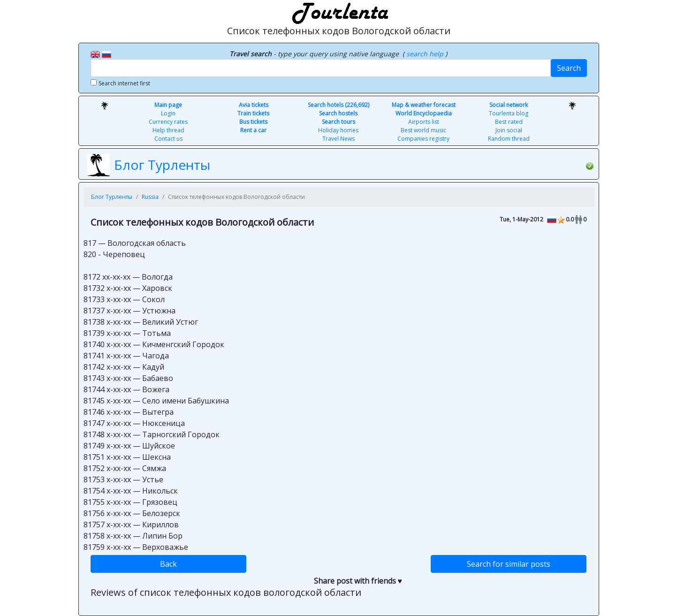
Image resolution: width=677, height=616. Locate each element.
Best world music (423, 130)
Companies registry (423, 139)
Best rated (509, 122)
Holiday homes (338, 130)
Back (168, 564)
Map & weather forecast (424, 105)
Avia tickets (254, 105)
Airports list (424, 122)
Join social (509, 130)
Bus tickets (253, 122)
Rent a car (253, 130)
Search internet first (124, 83)
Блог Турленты (162, 165)
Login (168, 113)
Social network (509, 105)
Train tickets (253, 113)
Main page (168, 105)
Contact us (168, 139)
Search (569, 68)
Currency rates (168, 122)
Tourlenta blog (509, 113)
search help (426, 54)
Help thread (168, 130)
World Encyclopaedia (424, 113)
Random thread (509, 139)
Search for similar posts (509, 564)
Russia (150, 197)
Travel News (338, 139)
